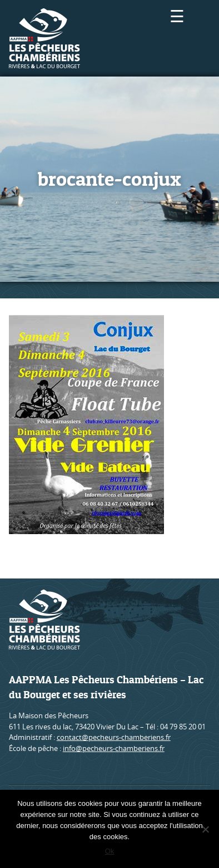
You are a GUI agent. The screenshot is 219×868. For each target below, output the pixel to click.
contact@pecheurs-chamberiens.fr (114, 737)
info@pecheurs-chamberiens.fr (114, 748)
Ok (110, 851)
